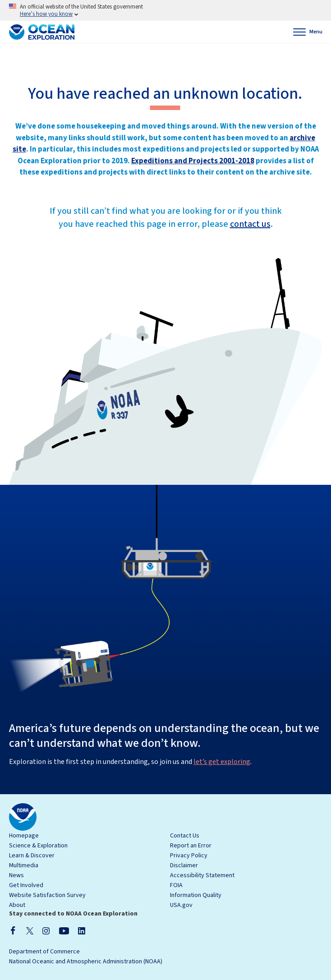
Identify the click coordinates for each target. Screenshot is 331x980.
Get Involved (26, 885)
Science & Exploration (38, 846)
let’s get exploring (222, 762)
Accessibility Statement (202, 875)
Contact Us (185, 836)
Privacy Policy (189, 856)
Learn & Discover (32, 856)
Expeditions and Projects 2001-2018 (193, 161)
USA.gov (181, 905)
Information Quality (196, 895)
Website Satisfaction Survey (47, 895)
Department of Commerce (44, 952)
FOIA (176, 885)
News (16, 875)
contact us (250, 224)
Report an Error (191, 846)
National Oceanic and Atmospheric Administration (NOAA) (86, 962)
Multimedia (24, 865)
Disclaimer (184, 865)
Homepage (24, 836)
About (17, 905)
